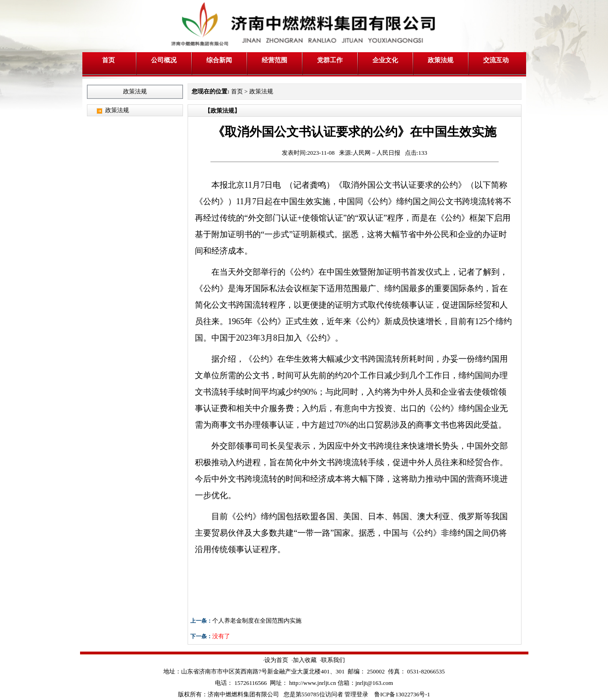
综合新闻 (219, 60)
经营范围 (274, 60)
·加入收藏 (304, 660)
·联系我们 (332, 660)
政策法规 (441, 60)
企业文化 (385, 60)
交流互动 (496, 60)
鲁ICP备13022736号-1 (402, 694)
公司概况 (164, 60)
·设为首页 (276, 660)
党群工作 (330, 60)
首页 (108, 60)
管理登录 (356, 694)
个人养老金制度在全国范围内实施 (257, 621)
